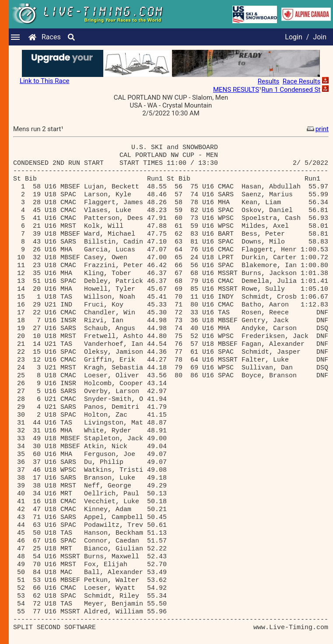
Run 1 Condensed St (291, 90)
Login (293, 37)
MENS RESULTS (236, 90)
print (317, 129)
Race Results (301, 81)
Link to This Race (45, 81)
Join (320, 37)
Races (51, 37)
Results (269, 81)
